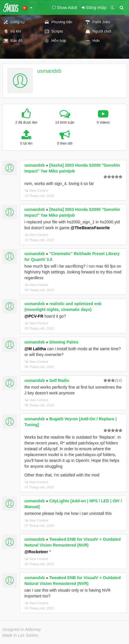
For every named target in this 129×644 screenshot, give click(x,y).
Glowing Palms (64, 342)
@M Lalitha (35, 349)
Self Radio (59, 380)
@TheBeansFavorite (90, 228)
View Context (36, 191)
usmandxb (49, 71)
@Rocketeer (36, 552)
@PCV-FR (34, 316)
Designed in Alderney (22, 629)
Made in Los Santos (20, 635)
